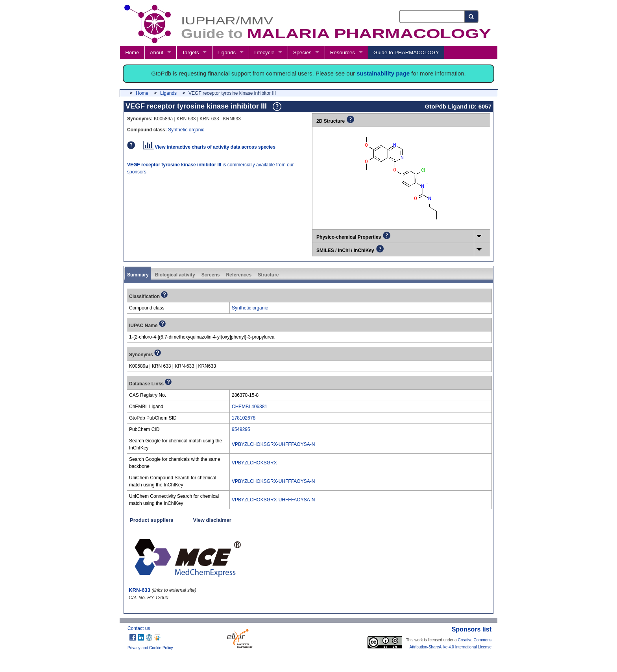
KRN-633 (139, 590)
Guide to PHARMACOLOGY (406, 52)
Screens (211, 275)
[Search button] (472, 17)
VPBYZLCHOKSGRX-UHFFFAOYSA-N (273, 444)
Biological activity (175, 275)
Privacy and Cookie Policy (150, 648)
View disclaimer (212, 520)
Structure (268, 275)
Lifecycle (264, 52)
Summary (138, 275)
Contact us (139, 628)
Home (132, 52)
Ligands (227, 52)
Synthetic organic (186, 130)
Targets (190, 52)
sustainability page (383, 73)
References (239, 275)
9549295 (241, 429)
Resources (343, 52)
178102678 (244, 418)
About (157, 52)
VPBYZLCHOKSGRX (254, 463)
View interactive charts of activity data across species (209, 147)
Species (302, 52)
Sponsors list (472, 629)
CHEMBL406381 (249, 407)
